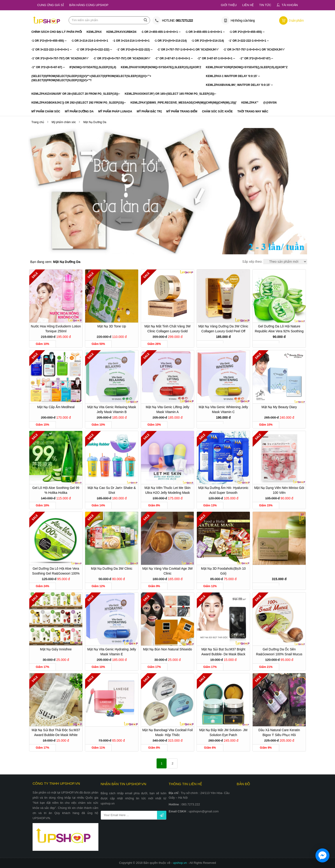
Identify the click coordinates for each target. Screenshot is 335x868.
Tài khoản (290, 5)
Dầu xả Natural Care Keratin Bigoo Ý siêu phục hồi (279, 732)
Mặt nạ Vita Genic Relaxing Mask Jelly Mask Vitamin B (112, 409)
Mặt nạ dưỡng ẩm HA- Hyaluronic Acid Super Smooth (223, 490)
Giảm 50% (98, 344)
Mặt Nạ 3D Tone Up (112, 326)
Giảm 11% (98, 748)
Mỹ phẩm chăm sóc (64, 122)
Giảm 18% (43, 505)
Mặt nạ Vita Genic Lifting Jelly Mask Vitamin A (168, 409)
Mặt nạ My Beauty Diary (279, 407)
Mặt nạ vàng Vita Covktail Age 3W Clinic (168, 571)
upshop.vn (180, 863)
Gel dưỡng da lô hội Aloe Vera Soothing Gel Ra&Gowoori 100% (56, 571)
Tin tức (265, 5)
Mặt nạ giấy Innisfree (56, 649)
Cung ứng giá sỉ (50, 5)
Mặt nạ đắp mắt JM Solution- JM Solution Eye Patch (223, 732)
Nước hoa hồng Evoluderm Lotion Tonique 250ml (56, 329)
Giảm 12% (98, 586)
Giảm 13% (210, 505)
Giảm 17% (43, 667)
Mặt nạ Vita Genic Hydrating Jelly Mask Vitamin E (112, 652)
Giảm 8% (154, 505)
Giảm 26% (154, 344)
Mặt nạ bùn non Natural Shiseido (168, 649)
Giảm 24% (43, 586)
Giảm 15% (43, 425)
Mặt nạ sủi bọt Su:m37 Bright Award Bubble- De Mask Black (223, 652)
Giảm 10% (43, 344)
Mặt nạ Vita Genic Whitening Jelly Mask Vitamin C (223, 409)
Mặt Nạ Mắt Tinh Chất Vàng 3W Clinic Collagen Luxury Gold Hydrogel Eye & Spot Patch (168, 329)
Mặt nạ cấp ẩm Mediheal (56, 407)
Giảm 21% (266, 667)
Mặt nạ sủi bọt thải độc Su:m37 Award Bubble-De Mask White (56, 732)
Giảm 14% (98, 505)
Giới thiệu (229, 5)
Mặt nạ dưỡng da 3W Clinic (112, 569)
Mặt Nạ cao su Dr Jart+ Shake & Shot (112, 490)
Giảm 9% (154, 586)
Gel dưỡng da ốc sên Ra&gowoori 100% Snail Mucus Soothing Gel (279, 652)
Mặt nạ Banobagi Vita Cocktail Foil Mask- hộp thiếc (168, 732)
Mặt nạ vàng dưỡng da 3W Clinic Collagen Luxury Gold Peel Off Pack (223, 329)
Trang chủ (38, 122)
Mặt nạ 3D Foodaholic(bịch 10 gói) (223, 571)
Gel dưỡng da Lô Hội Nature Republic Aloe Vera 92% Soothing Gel (279, 329)
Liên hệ (248, 5)
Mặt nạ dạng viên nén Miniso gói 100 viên (279, 490)
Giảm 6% (210, 748)
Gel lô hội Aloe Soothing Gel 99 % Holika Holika (56, 490)
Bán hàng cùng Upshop (89, 5)
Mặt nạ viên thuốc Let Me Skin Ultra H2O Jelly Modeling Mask (167, 490)
